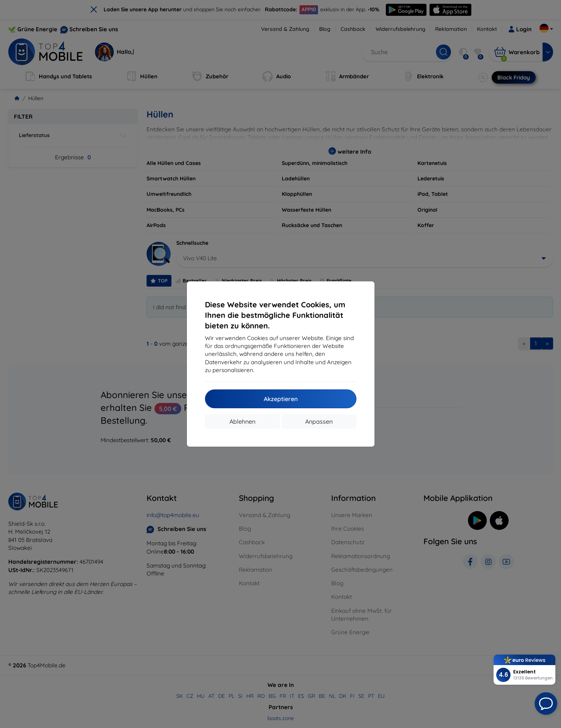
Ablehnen (242, 421)
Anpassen (319, 421)
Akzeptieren (281, 399)
